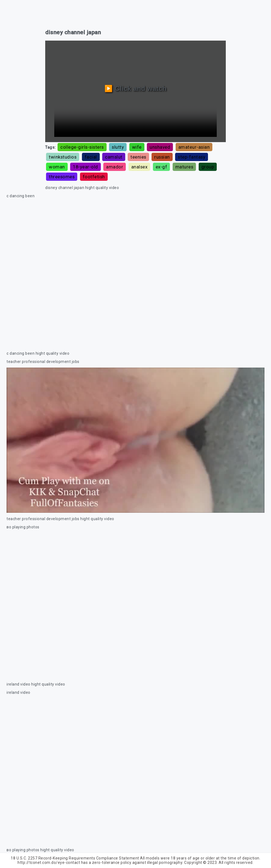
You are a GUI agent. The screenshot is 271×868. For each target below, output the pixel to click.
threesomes (62, 177)
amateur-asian (194, 147)
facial (91, 157)
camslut (114, 157)
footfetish (94, 177)
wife (137, 147)
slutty (118, 147)
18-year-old (85, 167)
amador (115, 167)
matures (184, 167)
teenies (138, 157)
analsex (139, 167)
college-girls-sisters (82, 147)
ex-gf (162, 167)
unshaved (160, 147)
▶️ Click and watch (135, 88)
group (208, 167)
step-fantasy (192, 157)
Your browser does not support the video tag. (135, 274)
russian (162, 157)
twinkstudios (63, 157)
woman (57, 167)
